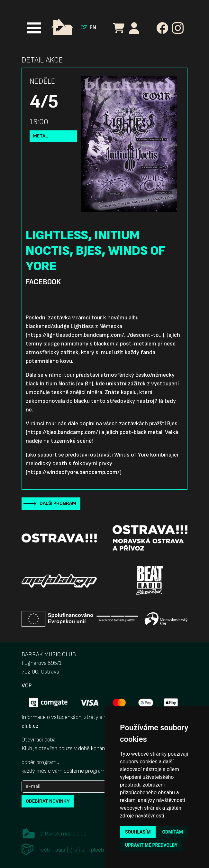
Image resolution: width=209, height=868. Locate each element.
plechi (98, 850)
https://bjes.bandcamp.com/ (63, 432)
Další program (58, 503)
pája (60, 850)
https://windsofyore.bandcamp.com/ (74, 472)
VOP (27, 686)
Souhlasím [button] (138, 832)
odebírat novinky (48, 801)
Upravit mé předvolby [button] (151, 845)
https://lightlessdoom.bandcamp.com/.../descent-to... (95, 335)
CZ (84, 28)
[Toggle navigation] (34, 28)
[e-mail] (70, 787)
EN (93, 28)
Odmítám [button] (173, 832)
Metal (40, 136)
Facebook (43, 282)
